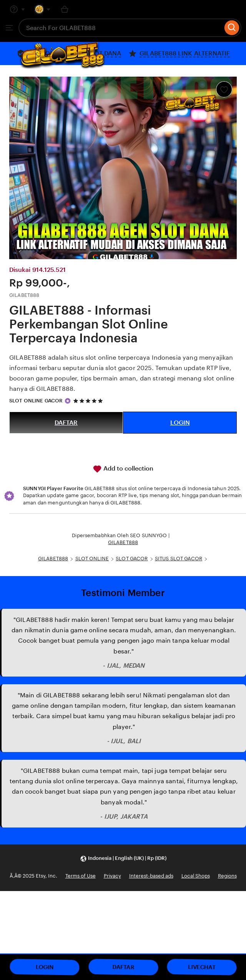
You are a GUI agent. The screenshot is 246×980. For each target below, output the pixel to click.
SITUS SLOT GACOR (179, 559)
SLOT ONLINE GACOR (36, 401)
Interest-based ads (151, 876)
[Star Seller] (68, 401)
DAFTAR (66, 423)
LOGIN (180, 423)
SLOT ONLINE (92, 559)
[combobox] (121, 28)
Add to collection (123, 469)
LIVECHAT (202, 967)
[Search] (232, 28)
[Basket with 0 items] (65, 9)
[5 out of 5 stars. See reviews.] (89, 401)
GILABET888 (123, 542)
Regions (227, 876)
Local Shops (196, 876)
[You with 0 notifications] (43, 9)
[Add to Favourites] (224, 89)
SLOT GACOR (132, 559)
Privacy (112, 876)
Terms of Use (81, 876)
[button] (123, 859)
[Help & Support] (17, 9)
